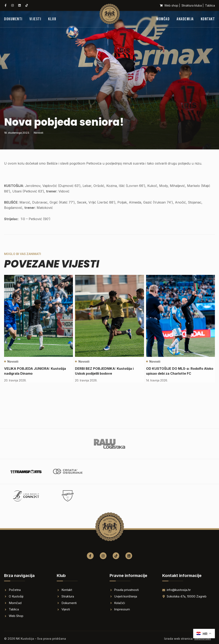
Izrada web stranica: (187, 639)
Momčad (163, 19)
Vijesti (35, 19)
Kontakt (208, 19)
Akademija (185, 19)
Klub (52, 19)
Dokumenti (13, 19)
